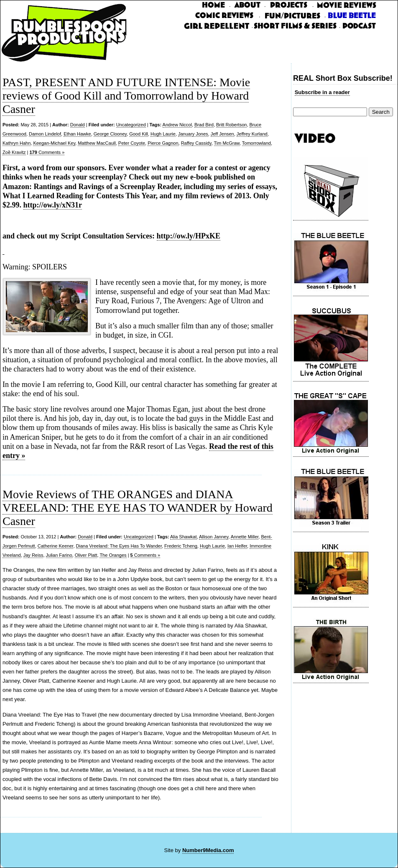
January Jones (193, 134)
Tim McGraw (227, 143)
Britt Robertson (231, 125)
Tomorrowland (256, 143)
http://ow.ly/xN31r (53, 205)
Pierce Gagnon (163, 143)
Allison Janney (214, 537)
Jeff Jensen (222, 134)
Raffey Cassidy (196, 143)
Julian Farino (59, 555)
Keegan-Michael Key (54, 143)
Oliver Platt (86, 555)
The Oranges (113, 555)
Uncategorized (131, 125)
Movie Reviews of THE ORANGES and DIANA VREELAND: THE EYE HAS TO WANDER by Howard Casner (138, 508)
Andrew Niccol (177, 125)
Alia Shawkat (184, 537)
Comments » (47, 152)
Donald (78, 125)
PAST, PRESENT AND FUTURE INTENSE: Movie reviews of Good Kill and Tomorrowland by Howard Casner (126, 96)
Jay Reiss (33, 555)
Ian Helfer (237, 546)
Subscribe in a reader (322, 92)
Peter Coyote (132, 143)
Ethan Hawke (77, 134)
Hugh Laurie (163, 134)
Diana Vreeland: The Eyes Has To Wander (119, 546)
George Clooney (110, 134)
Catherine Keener (56, 546)
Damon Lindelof (45, 134)
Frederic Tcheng (181, 546)
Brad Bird (204, 125)
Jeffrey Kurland (252, 134)
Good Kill (139, 134)
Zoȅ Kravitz (14, 152)
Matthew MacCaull (97, 143)
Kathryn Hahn (17, 143)
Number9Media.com (208, 850)
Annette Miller (245, 537)
